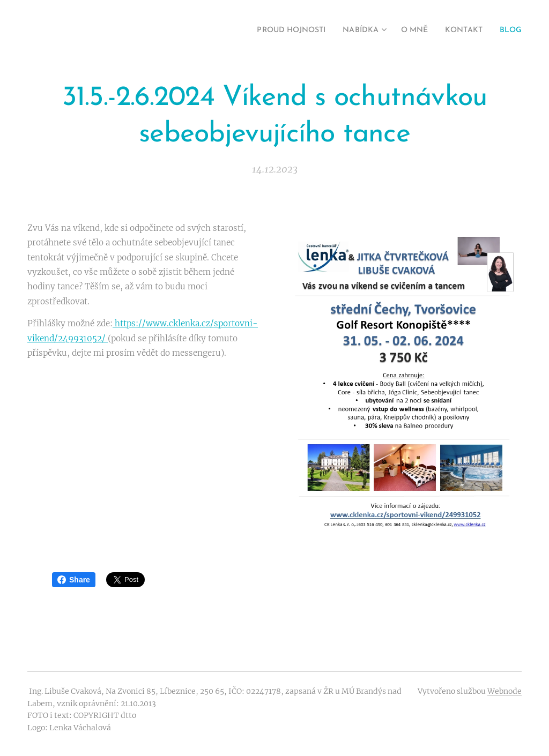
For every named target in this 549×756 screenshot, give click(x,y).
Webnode (505, 691)
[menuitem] (273, 31)
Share (74, 580)
